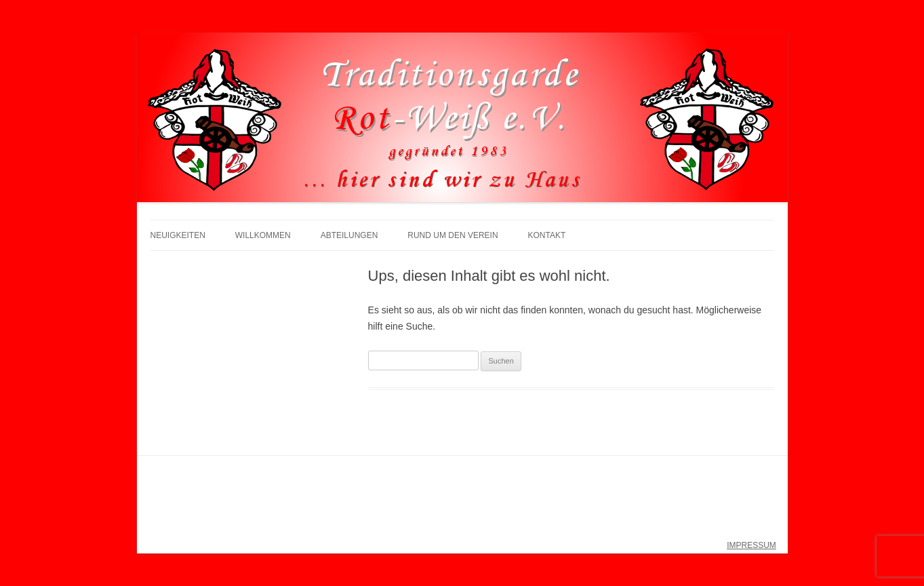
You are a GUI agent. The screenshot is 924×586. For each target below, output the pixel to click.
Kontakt (546, 235)
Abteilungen (349, 235)
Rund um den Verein (453, 235)
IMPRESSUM (751, 545)
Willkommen (263, 235)
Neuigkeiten (178, 235)
